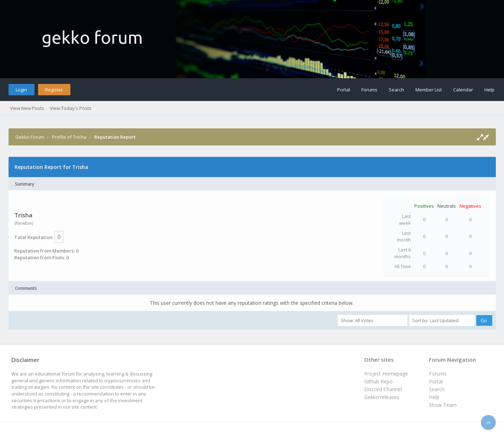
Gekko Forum (30, 137)
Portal (344, 90)
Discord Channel (383, 389)
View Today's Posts (71, 108)
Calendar (463, 90)
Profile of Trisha (69, 137)
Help (489, 90)
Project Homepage (386, 374)
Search (396, 90)
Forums (369, 90)
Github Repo (378, 381)
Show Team (443, 405)
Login (21, 90)
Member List (429, 90)
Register (54, 90)
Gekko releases (382, 397)
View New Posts (27, 108)
